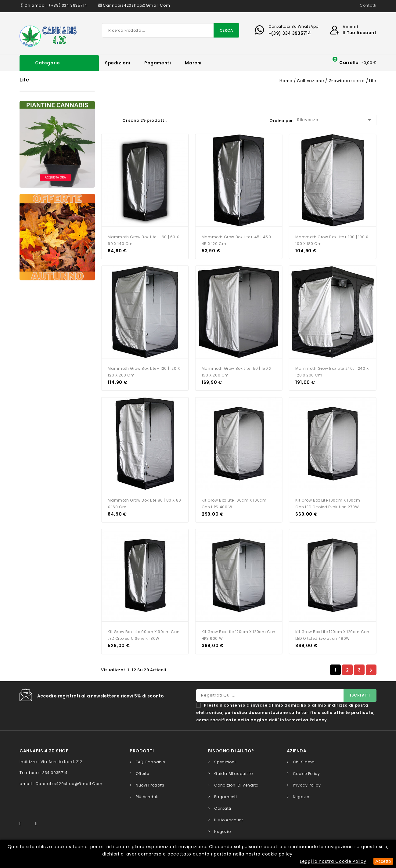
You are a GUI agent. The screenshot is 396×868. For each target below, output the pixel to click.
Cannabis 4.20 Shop (44, 751)
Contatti (368, 5)
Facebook (24, 824)
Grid (104, 119)
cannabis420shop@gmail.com (69, 784)
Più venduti (147, 797)
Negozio (222, 832)
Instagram (39, 824)
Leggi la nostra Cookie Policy (333, 861)
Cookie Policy (306, 774)
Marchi (193, 63)
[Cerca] (171, 30)
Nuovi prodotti (150, 785)
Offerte (142, 774)
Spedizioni (118, 63)
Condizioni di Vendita (236, 785)
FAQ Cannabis (150, 762)
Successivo (371, 670)
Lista (115, 119)
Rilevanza (335, 120)
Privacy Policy (307, 785)
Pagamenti (158, 63)
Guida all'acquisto (233, 774)
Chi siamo (304, 762)
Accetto (383, 861)
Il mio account (229, 820)
